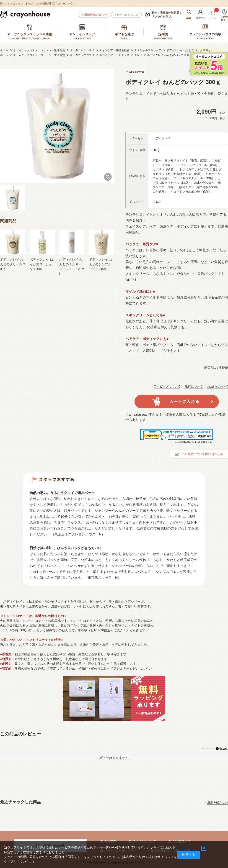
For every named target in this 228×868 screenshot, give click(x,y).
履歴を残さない (218, 802)
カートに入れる (184, 402)
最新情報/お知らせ (96, 15)
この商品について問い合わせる (202, 454)
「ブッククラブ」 (167, 15)
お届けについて (218, 386)
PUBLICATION (205, 38)
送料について (194, 386)
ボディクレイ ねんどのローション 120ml (41, 264)
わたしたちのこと (128, 15)
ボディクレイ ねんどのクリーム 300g (13, 264)
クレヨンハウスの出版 (205, 34)
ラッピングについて (167, 386)
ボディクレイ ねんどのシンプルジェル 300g (101, 264)
